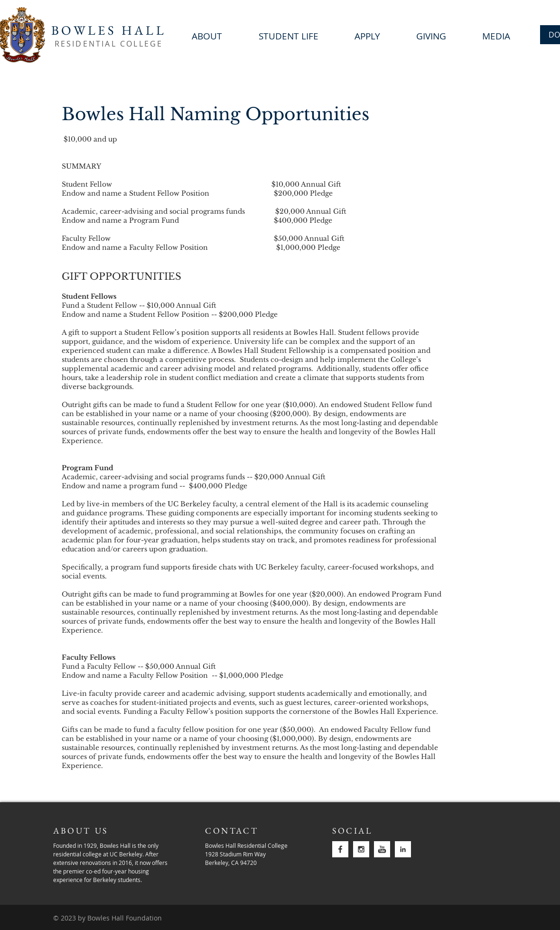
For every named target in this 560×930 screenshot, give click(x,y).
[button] (431, 35)
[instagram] (361, 849)
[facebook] (340, 849)
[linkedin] (403, 849)
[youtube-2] (382, 849)
